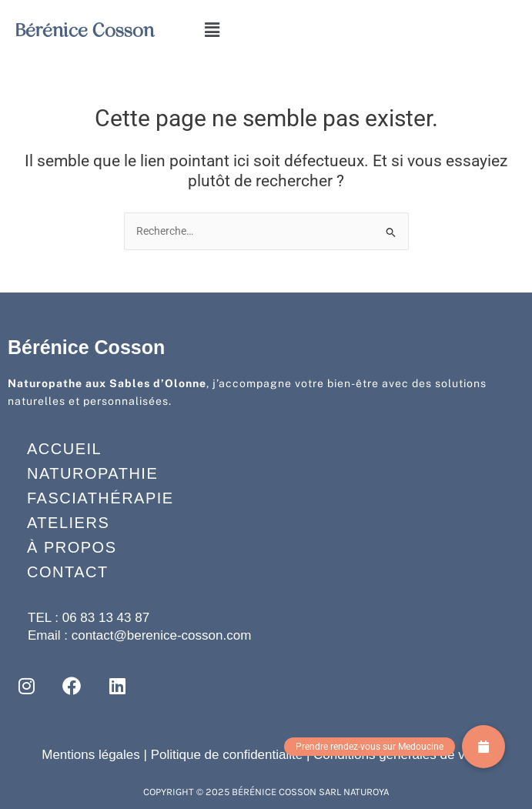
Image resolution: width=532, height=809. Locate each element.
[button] (212, 30)
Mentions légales (91, 755)
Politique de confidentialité (227, 755)
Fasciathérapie (100, 498)
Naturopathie (92, 473)
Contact (68, 572)
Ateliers (68, 523)
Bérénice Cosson (85, 30)
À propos (72, 547)
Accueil (64, 449)
